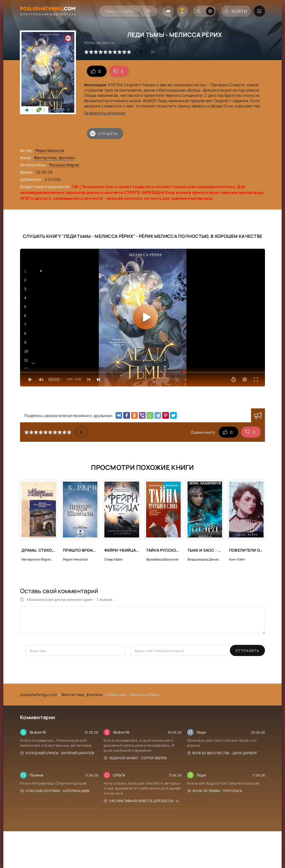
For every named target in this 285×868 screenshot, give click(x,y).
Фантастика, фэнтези (54, 158)
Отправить (38, 651)
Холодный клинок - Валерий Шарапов (57, 753)
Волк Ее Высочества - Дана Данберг (223, 753)
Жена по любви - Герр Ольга (215, 791)
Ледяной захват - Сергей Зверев (135, 758)
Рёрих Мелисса (50, 150)
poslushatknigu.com (39, 695)
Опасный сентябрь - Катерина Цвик (55, 791)
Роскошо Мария (64, 165)
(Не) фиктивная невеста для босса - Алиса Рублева (143, 801)
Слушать (104, 134)
